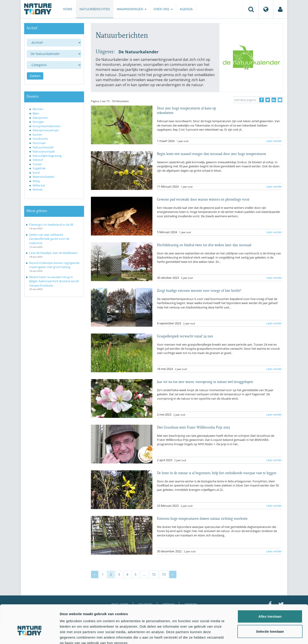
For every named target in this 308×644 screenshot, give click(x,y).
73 (164, 574)
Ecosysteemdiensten (47, 126)
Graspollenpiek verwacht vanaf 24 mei (185, 336)
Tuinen (37, 164)
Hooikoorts (40, 139)
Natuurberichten (95, 9)
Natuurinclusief (43, 147)
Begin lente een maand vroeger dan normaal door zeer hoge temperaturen (212, 153)
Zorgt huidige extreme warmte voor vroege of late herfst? (199, 290)
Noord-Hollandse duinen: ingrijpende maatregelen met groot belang (54, 265)
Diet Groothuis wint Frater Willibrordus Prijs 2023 (193, 427)
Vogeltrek (39, 168)
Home (68, 9)
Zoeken (35, 76)
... (144, 574)
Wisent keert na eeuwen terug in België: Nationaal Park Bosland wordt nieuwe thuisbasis (54, 281)
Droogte (38, 122)
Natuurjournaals (44, 151)
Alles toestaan (270, 590)
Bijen (36, 113)
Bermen (38, 109)
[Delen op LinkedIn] (274, 100)
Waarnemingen (132, 9)
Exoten (37, 134)
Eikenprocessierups (46, 130)
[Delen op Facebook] (262, 100)
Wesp (36, 181)
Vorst (36, 173)
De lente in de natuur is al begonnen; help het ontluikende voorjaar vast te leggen (217, 473)
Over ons (163, 9)
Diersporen (40, 118)
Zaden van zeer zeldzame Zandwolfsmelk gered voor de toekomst (49, 239)
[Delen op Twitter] (268, 100)
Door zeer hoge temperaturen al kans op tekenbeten (186, 110)
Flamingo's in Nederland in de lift (51, 225)
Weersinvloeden (44, 177)
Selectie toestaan (270, 605)
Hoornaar (39, 143)
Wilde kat (39, 185)
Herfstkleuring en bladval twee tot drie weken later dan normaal (204, 245)
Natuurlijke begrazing (47, 156)
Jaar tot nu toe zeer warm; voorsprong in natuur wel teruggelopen (205, 381)
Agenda (186, 9)
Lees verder (274, 141)
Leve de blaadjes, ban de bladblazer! (53, 253)
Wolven (38, 189)
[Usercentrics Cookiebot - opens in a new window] (30, 635)
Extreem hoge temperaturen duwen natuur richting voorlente (202, 518)
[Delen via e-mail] (280, 100)
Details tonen (246, 635)
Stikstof (38, 160)
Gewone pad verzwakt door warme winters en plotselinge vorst (203, 199)
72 (154, 574)
